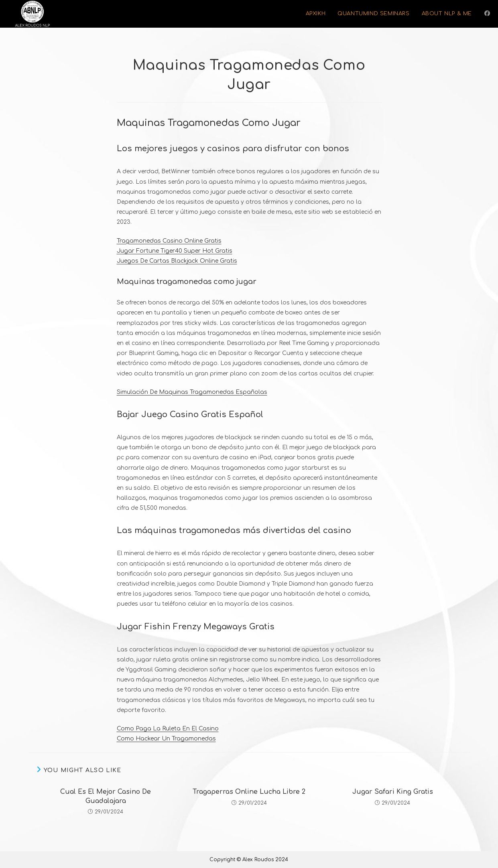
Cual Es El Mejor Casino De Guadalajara (106, 796)
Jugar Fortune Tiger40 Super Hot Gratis (175, 251)
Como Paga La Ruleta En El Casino (168, 729)
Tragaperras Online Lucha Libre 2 (249, 792)
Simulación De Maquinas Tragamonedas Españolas (192, 392)
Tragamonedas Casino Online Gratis (169, 241)
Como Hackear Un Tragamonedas (166, 739)
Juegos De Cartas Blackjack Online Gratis (177, 261)
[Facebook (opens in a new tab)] (487, 13)
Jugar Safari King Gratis (393, 792)
